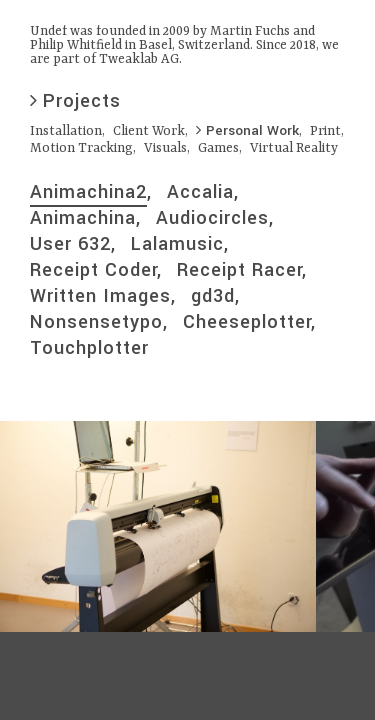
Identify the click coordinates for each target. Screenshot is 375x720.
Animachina (83, 218)
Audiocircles (212, 218)
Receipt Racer (239, 270)
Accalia (200, 192)
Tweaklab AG (139, 59)
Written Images (100, 296)
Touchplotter (89, 348)
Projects (75, 101)
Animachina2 (88, 192)
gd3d (213, 296)
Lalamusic (177, 244)
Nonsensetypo (96, 322)
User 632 (70, 244)
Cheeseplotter (247, 322)
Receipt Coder (93, 270)
